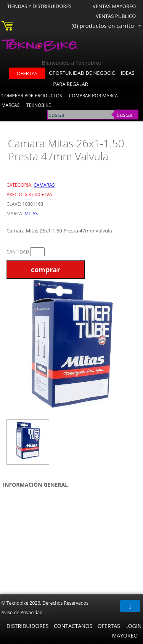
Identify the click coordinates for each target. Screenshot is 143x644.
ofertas (27, 73)
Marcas (11, 105)
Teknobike (39, 105)
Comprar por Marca (93, 96)
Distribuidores (27, 626)
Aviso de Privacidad (22, 613)
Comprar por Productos (32, 96)
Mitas (31, 214)
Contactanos (73, 626)
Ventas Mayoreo (114, 6)
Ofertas (109, 626)
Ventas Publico (116, 16)
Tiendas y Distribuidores (39, 6)
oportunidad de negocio (82, 73)
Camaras (44, 185)
